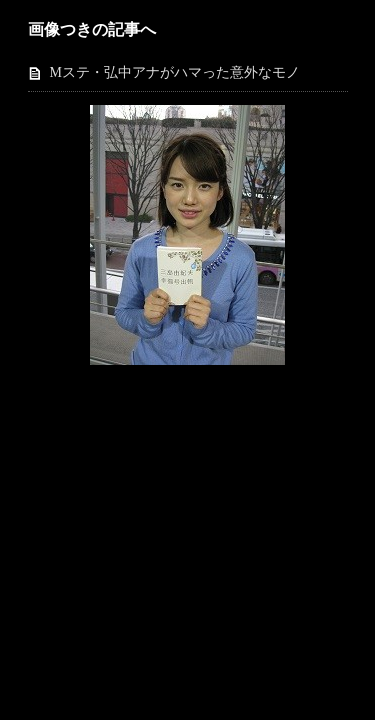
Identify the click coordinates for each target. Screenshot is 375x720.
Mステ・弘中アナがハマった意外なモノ (175, 72)
